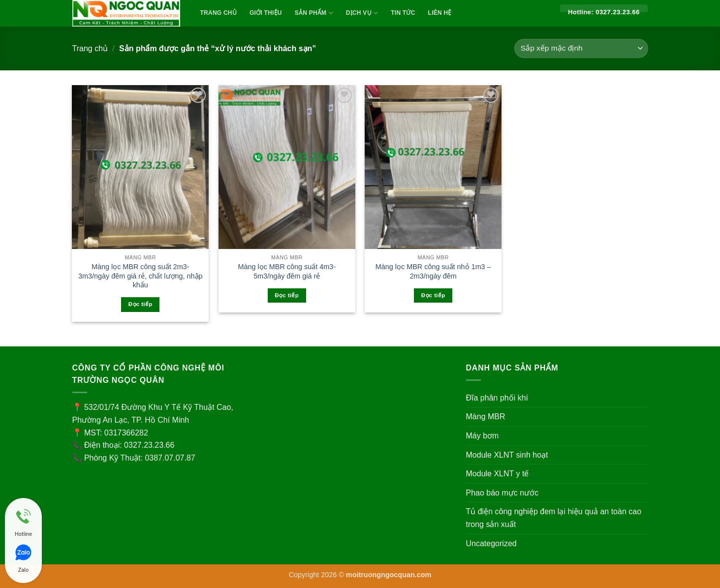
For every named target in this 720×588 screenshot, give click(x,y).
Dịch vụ (362, 13)
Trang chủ (90, 48)
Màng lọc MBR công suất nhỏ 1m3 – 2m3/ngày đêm (433, 271)
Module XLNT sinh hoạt (507, 455)
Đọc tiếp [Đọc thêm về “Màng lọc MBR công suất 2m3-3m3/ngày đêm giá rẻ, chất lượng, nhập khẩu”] (141, 304)
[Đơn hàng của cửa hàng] (581, 48)
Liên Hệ (440, 13)
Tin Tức (403, 13)
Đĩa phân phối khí (497, 398)
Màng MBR (486, 417)
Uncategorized (491, 543)
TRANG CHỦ (219, 13)
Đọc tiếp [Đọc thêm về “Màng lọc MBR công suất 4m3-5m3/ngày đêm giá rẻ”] (287, 295)
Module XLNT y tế (498, 474)
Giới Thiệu (266, 13)
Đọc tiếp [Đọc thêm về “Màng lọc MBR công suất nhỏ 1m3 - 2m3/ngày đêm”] (433, 295)
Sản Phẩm (314, 13)
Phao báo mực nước (502, 493)
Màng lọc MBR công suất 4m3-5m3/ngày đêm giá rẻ (287, 271)
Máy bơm (483, 436)
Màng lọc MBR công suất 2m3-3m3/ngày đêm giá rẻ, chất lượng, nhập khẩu (141, 276)
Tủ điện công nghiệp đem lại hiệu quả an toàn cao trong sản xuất (554, 518)
